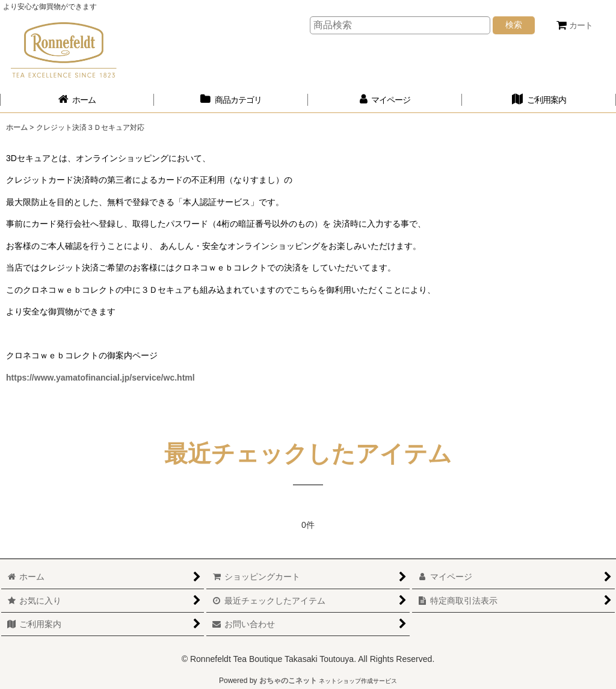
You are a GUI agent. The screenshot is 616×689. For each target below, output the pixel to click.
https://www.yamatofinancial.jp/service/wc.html (100, 378)
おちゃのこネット (288, 681)
